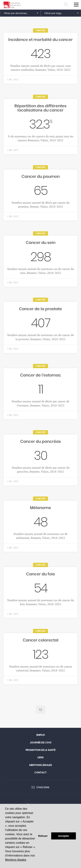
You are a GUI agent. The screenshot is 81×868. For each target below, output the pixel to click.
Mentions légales (16, 860)
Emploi (41, 735)
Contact (40, 773)
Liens (40, 758)
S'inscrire (43, 788)
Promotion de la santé (40, 750)
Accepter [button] (64, 836)
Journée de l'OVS (41, 743)
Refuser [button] (43, 836)
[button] (20, 13)
